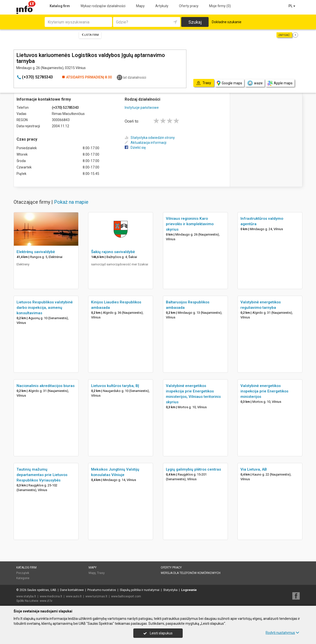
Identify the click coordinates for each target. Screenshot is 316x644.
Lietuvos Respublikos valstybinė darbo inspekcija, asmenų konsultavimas (45, 308)
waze (255, 83)
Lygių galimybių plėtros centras (193, 469)
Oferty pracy (189, 6)
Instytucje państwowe (142, 108)
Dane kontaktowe (72, 590)
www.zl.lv (46, 601)
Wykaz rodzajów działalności (103, 6)
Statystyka (170, 590)
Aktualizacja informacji (146, 143)
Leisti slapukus (158, 633)
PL (292, 6)
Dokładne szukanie (227, 22)
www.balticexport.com (126, 596)
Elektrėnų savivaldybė (36, 252)
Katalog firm (60, 6)
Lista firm (90, 35)
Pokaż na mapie (71, 202)
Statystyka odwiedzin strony (150, 138)
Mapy (140, 6)
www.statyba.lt (26, 596)
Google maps (229, 83)
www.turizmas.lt (96, 596)
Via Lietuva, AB (254, 469)
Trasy (101, 573)
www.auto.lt (74, 596)
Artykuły (162, 6)
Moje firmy (220, 6)
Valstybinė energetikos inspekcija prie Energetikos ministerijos (264, 391)
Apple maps (280, 83)
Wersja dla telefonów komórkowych (191, 573)
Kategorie (23, 578)
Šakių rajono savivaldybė (113, 252)
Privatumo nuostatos (102, 590)
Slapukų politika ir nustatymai (140, 590)
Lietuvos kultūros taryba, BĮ (115, 386)
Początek (23, 573)
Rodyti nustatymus (282, 633)
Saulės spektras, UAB (42, 590)
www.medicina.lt (51, 596)
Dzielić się (135, 147)
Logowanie (189, 590)
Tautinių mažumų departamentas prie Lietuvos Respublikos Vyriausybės (42, 475)
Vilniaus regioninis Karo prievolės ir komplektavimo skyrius (190, 224)
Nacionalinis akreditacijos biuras (46, 386)
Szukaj (195, 22)
